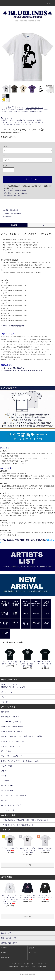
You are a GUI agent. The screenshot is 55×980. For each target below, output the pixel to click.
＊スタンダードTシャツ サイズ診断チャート (17, 825)
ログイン (4, 953)
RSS (41, 966)
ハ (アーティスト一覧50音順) (26, 111)
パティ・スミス (39, 111)
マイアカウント (6, 948)
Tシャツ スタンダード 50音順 (15, 110)
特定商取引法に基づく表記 (16, 966)
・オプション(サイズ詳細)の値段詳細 (14, 191)
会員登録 (31, 948)
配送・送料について (32, 964)
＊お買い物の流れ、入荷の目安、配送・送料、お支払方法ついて (25, 820)
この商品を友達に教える (9, 210)
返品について (43, 964)
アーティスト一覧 (12, 111)
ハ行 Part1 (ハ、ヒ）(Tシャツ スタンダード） (37, 110)
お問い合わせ (5, 958)
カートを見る (33, 953)
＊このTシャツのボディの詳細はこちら (13, 326)
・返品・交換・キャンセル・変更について (16, 193)
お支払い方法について (19, 964)
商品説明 (14, 225)
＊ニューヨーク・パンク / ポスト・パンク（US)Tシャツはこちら (22, 371)
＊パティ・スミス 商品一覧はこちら (13, 368)
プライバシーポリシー (31, 966)
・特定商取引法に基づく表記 (11, 196)
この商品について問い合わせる (11, 213)
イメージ (41, 225)
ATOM (44, 966)
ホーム (4, 108)
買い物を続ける (6, 217)
